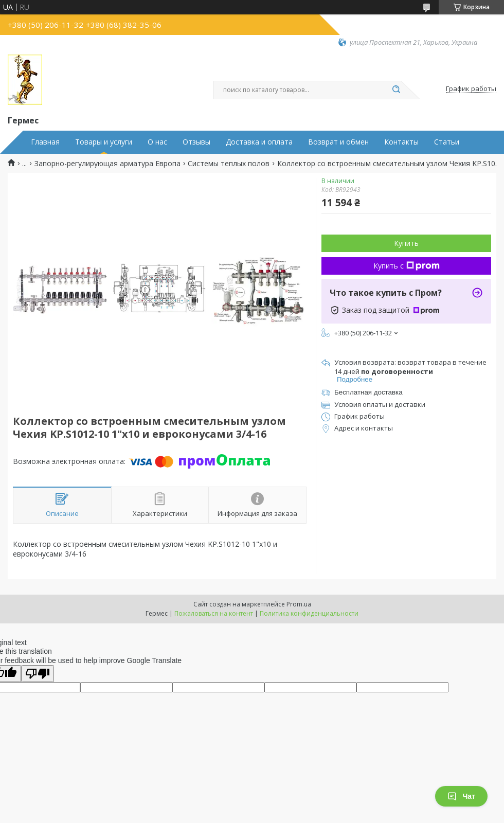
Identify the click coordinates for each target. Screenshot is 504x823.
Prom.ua (299, 604)
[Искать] (396, 90)
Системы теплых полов (229, 164)
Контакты (401, 142)
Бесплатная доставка (368, 392)
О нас (157, 142)
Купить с (407, 266)
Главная (45, 142)
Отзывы (196, 142)
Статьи (447, 142)
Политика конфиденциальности (309, 613)
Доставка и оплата (259, 142)
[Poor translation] (38, 674)
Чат (461, 796)
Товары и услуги (104, 142)
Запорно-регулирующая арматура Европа (107, 164)
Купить (406, 243)
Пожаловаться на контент (214, 613)
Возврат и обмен (338, 142)
